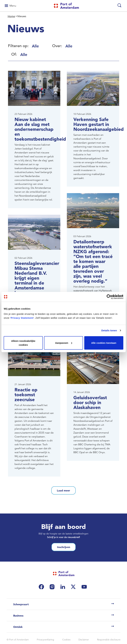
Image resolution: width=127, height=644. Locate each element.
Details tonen (109, 330)
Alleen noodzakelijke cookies (23, 343)
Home (11, 16)
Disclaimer (84, 640)
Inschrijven (64, 547)
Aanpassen (64, 343)
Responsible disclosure (109, 640)
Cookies (66, 640)
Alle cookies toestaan (104, 343)
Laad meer (63, 490)
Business (18, 616)
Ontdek (18, 627)
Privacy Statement (22, 318)
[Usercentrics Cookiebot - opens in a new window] (109, 297)
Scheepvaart (21, 604)
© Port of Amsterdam (18, 640)
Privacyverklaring (45, 640)
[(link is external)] (42, 587)
